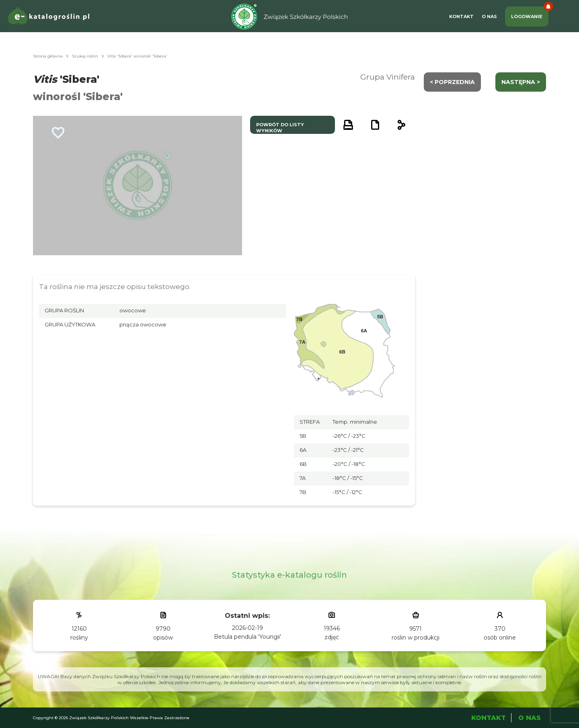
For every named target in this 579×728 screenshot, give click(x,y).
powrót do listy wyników (280, 128)
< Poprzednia (452, 82)
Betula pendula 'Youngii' (247, 637)
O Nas (489, 16)
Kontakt (461, 16)
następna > (521, 82)
